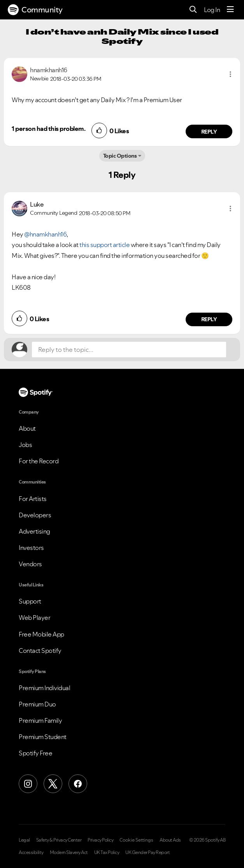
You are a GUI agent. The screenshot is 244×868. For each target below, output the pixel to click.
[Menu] (230, 10)
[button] (230, 74)
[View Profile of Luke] (37, 204)
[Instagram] (28, 784)
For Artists (33, 499)
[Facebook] (78, 784)
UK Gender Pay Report (147, 852)
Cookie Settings (136, 840)
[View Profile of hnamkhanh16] (49, 70)
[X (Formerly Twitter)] (53, 784)
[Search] (193, 10)
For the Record (39, 461)
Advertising (34, 531)
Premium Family (40, 720)
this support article (104, 245)
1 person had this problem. (48, 129)
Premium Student (43, 737)
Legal (24, 840)
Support (30, 601)
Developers (35, 515)
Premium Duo (37, 704)
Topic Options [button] (120, 156)
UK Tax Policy (107, 852)
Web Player (34, 618)
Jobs (25, 445)
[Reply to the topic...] (129, 350)
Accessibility (31, 852)
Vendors (30, 564)
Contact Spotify (40, 651)
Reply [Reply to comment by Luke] (209, 319)
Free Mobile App (41, 634)
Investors (31, 548)
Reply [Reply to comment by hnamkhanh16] (209, 132)
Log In (212, 10)
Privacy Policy (100, 840)
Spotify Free (35, 753)
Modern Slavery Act (69, 852)
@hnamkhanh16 (45, 234)
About (27, 428)
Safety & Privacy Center (59, 840)
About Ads (170, 840)
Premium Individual (44, 688)
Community (35, 10)
